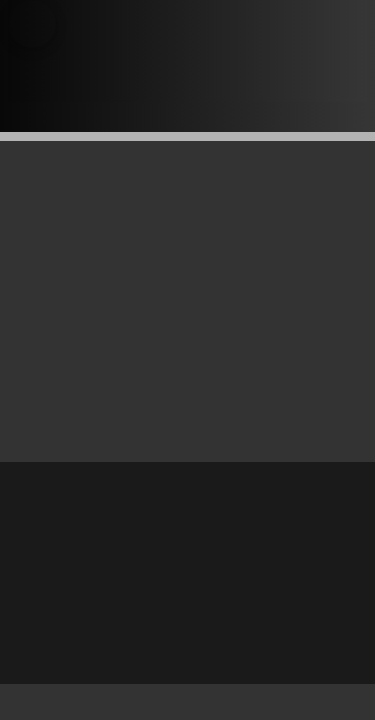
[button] (32, 24)
